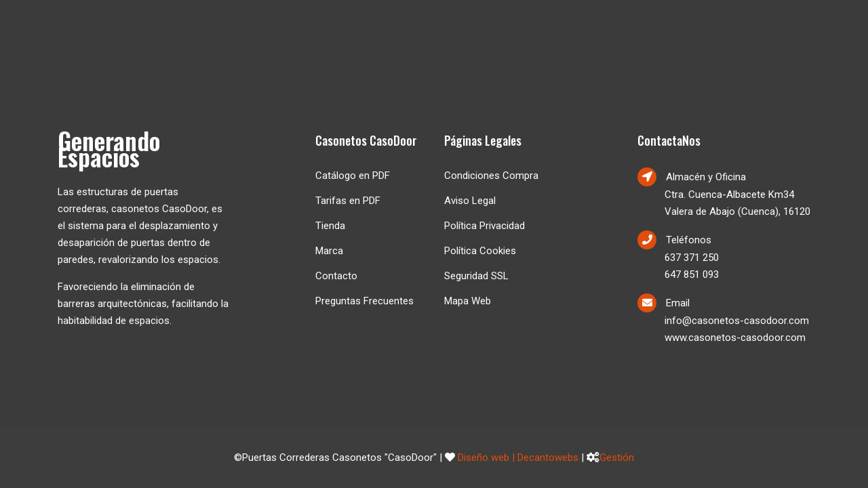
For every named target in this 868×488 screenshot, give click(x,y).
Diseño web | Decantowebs (518, 457)
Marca (329, 251)
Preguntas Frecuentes (364, 301)
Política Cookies (480, 251)
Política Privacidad (485, 226)
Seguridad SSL (476, 276)
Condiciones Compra (491, 176)
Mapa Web (468, 301)
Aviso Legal (470, 201)
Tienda (330, 226)
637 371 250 (692, 258)
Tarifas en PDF (348, 201)
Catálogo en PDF (353, 176)
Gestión (617, 457)
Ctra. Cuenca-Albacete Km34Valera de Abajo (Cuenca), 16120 (737, 203)
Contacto (336, 276)
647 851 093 (692, 274)
